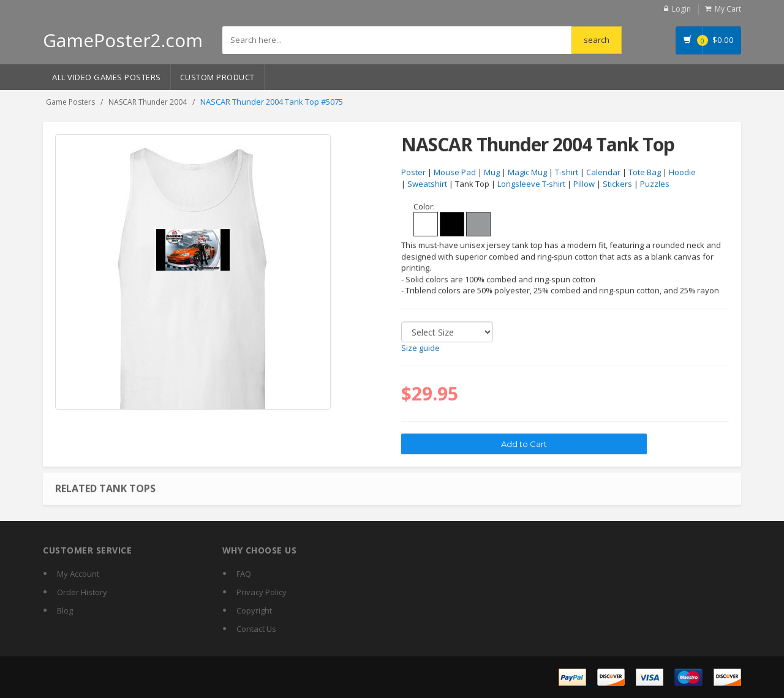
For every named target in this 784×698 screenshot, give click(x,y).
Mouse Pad (455, 173)
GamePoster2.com (123, 40)
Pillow (584, 184)
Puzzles (655, 184)
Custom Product (217, 77)
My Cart (728, 9)
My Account (78, 574)
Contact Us (256, 629)
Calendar (603, 173)
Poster (413, 173)
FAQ (244, 574)
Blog (65, 610)
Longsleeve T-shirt (531, 184)
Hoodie (682, 173)
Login (681, 9)
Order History (82, 592)
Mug (492, 173)
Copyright (254, 610)
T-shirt (567, 173)
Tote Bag (645, 173)
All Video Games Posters (107, 77)
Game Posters (70, 102)
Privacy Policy (262, 592)
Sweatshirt (427, 184)
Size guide (420, 348)
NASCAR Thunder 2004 (148, 102)
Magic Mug (527, 173)
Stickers (617, 184)
